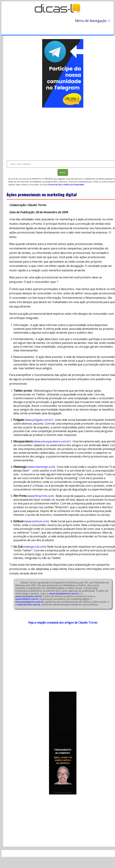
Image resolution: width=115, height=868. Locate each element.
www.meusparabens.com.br (52, 441)
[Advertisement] (60, 660)
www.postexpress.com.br (29, 602)
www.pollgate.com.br (39, 420)
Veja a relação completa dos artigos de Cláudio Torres (63, 623)
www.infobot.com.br (27, 599)
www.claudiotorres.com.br (64, 593)
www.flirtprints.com (41, 496)
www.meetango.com (41, 467)
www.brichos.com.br (29, 604)
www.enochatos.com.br (28, 596)
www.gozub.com (35, 547)
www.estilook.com (37, 521)
